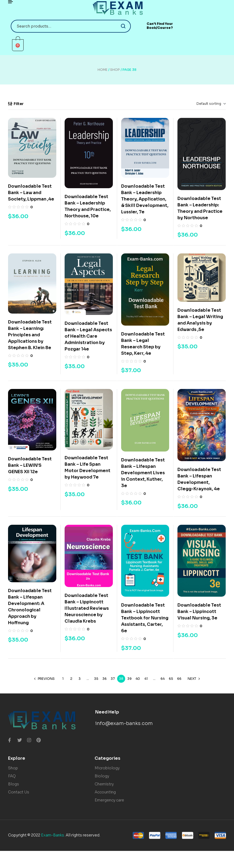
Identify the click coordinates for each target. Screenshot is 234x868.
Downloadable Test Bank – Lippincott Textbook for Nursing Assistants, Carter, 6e (145, 618)
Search (123, 26)
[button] (160, 26)
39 (129, 679)
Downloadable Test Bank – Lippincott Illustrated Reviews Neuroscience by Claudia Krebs (87, 608)
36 (105, 679)
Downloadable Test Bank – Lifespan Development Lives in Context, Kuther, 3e (143, 473)
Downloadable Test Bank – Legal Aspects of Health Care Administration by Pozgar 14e (88, 336)
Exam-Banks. (53, 835)
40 (138, 679)
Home (103, 70)
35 (96, 679)
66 (179, 679)
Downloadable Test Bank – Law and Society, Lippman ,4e (31, 193)
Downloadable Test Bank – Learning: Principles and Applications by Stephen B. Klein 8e (30, 335)
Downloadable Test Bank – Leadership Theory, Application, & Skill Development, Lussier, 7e (145, 199)
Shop (115, 70)
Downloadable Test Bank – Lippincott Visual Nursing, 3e (199, 612)
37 (113, 679)
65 (171, 679)
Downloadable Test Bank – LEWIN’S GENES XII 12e (30, 465)
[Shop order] (203, 104)
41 (146, 679)
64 (163, 679)
